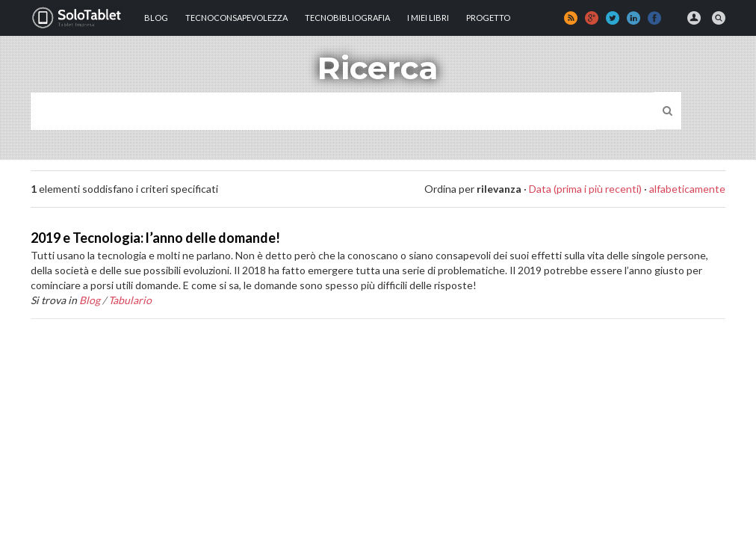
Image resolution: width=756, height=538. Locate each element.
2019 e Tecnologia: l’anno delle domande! (155, 238)
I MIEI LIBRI (428, 18)
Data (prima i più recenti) (585, 189)
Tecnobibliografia (347, 18)
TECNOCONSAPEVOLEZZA (236, 18)
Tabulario (130, 300)
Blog (156, 18)
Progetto (488, 18)
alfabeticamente (687, 189)
